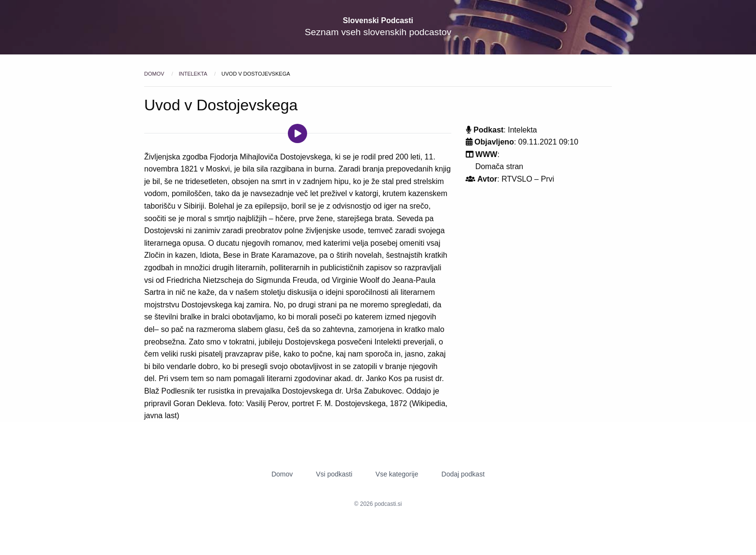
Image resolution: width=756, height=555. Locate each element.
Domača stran (499, 166)
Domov (155, 74)
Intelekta (194, 74)
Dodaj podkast (463, 474)
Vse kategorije (397, 474)
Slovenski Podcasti (378, 20)
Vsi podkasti (334, 474)
